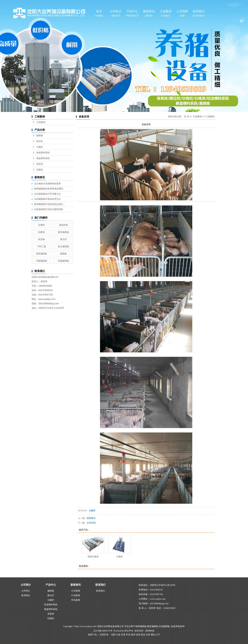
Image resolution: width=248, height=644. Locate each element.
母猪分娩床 (93, 557)
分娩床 (120, 557)
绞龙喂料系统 (43, 153)
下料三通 (42, 247)
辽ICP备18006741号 (103, 631)
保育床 (40, 164)
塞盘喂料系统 (43, 158)
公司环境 (91, 523)
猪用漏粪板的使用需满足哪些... (49, 189)
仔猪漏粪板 (42, 261)
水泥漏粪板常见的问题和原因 (49, 209)
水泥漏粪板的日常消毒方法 (47, 194)
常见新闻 (76, 600)
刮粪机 (40, 170)
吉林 (138, 635)
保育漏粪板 (42, 254)
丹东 (128, 635)
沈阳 (113, 635)
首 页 (186, 117)
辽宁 (158, 635)
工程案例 (166, 13)
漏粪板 (40, 136)
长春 (148, 635)
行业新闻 (76, 595)
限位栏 (40, 141)
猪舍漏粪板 (63, 232)
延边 (143, 635)
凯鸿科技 (150, 631)
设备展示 (91, 518)
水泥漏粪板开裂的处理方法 (47, 199)
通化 (153, 635)
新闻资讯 (149, 13)
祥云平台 (129, 631)
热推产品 (92, 635)
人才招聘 (182, 13)
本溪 (123, 635)
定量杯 (42, 225)
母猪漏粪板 (63, 261)
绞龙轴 (42, 239)
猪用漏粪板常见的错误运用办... (49, 204)
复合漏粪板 (63, 247)
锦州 (133, 635)
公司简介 (116, 13)
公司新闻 (76, 591)
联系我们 (199, 13)
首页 (99, 13)
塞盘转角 (63, 225)
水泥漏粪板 (164, 626)
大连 (118, 635)
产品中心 (132, 13)
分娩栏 (40, 147)
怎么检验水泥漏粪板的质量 (47, 184)
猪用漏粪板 (141, 626)
